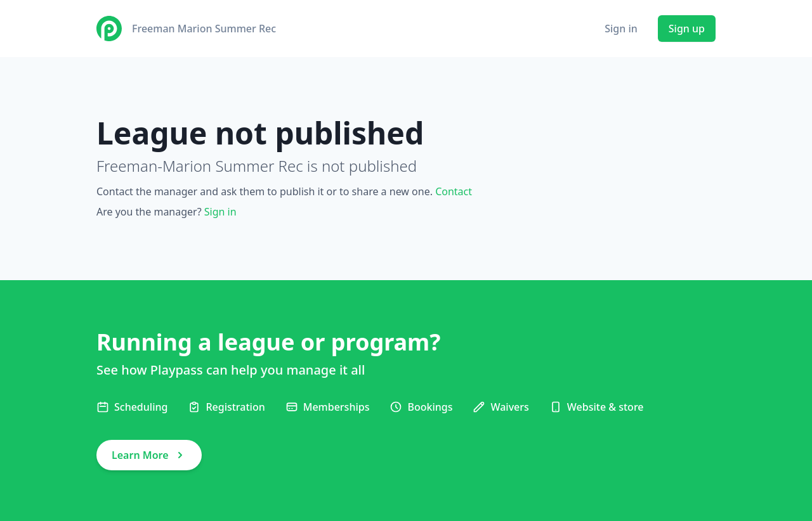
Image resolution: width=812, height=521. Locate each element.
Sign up (687, 29)
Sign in (621, 29)
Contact (454, 191)
